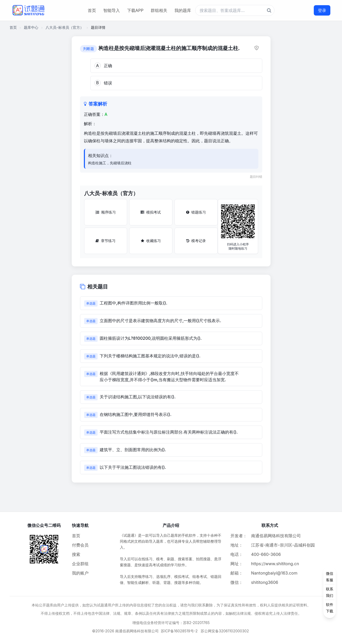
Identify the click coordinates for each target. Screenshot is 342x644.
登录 (322, 10)
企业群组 (80, 564)
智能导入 (112, 10)
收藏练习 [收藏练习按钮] (151, 241)
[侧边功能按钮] (330, 592)
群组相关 (159, 10)
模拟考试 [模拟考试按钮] (151, 212)
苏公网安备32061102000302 (225, 631)
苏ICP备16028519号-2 (179, 631)
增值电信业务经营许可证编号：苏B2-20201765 (171, 623)
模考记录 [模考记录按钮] (196, 241)
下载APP (135, 10)
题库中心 (31, 27)
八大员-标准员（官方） (64, 27)
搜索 (76, 554)
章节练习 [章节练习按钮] (105, 241)
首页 (92, 10)
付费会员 (80, 545)
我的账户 (80, 573)
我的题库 (183, 10)
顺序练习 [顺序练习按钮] (106, 212)
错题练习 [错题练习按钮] (196, 212)
